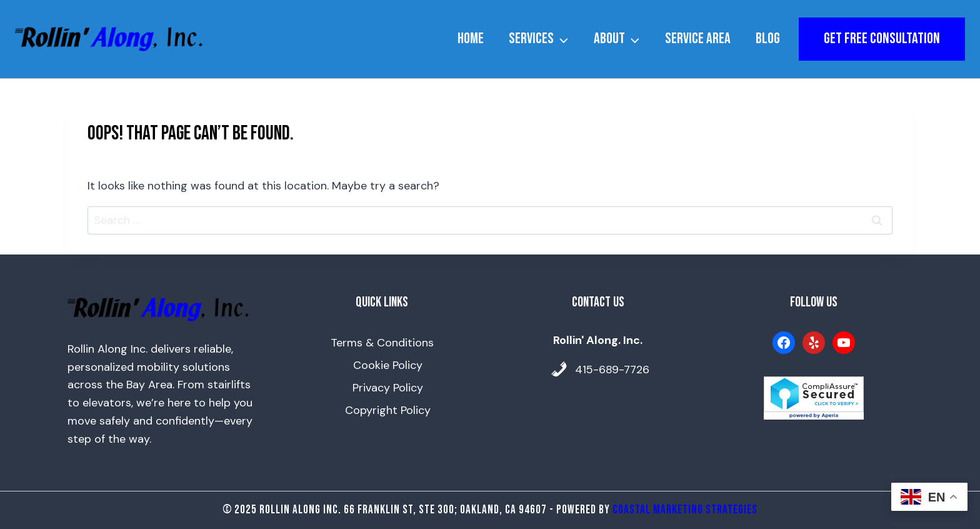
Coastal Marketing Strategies (685, 510)
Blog (768, 38)
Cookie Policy (388, 365)
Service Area (698, 38)
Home (471, 38)
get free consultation (882, 38)
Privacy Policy (388, 388)
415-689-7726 (612, 370)
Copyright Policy (388, 410)
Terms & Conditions (382, 343)
